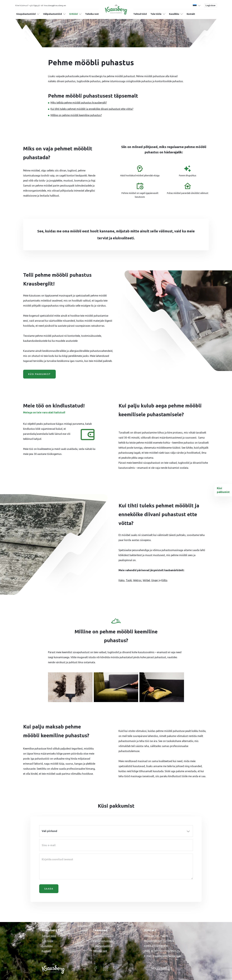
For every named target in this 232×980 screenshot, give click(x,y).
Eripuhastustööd (102, 946)
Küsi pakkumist (39, 374)
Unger (155, 580)
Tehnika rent (92, 14)
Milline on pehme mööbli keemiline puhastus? (76, 115)
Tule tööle (156, 14)
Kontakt (191, 14)
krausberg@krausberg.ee (167, 956)
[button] (197, 5)
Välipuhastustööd (52, 14)
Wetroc (137, 580)
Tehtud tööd (140, 14)
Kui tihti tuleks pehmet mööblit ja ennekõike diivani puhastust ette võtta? (92, 109)
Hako (122, 580)
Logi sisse (211, 5)
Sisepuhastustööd (26, 14)
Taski (129, 580)
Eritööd (74, 14)
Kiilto (164, 580)
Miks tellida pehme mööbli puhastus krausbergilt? (79, 103)
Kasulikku (174, 14)
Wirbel (146, 580)
